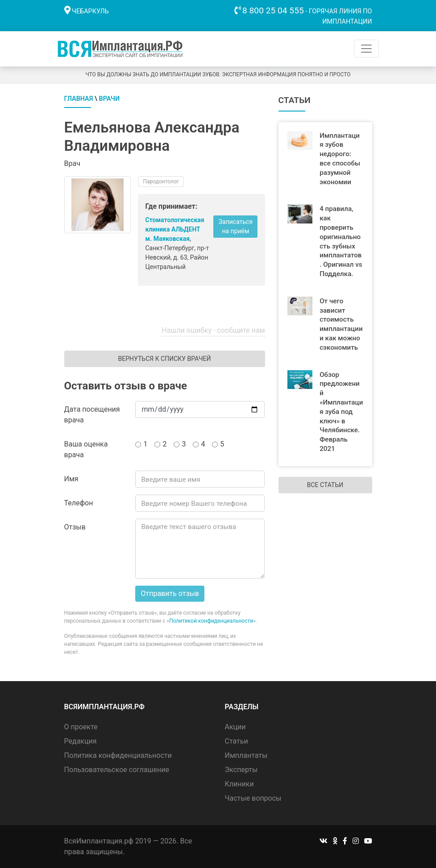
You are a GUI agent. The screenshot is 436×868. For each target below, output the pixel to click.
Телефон (79, 503)
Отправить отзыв (170, 593)
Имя (71, 479)
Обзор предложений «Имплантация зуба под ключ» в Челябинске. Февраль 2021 (341, 412)
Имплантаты (246, 755)
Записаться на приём (236, 226)
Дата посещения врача (92, 415)
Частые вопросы (253, 798)
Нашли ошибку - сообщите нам (213, 330)
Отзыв (75, 527)
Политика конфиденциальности (118, 755)
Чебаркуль (90, 11)
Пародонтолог (161, 182)
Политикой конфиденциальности (211, 621)
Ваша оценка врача (86, 449)
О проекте (81, 727)
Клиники (239, 784)
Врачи (110, 99)
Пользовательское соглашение (117, 770)
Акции (235, 727)
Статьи (237, 741)
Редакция (81, 741)
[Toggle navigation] (366, 49)
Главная (79, 99)
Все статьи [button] (325, 485)
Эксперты (241, 770)
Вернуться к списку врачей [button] (164, 359)
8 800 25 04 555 (273, 10)
